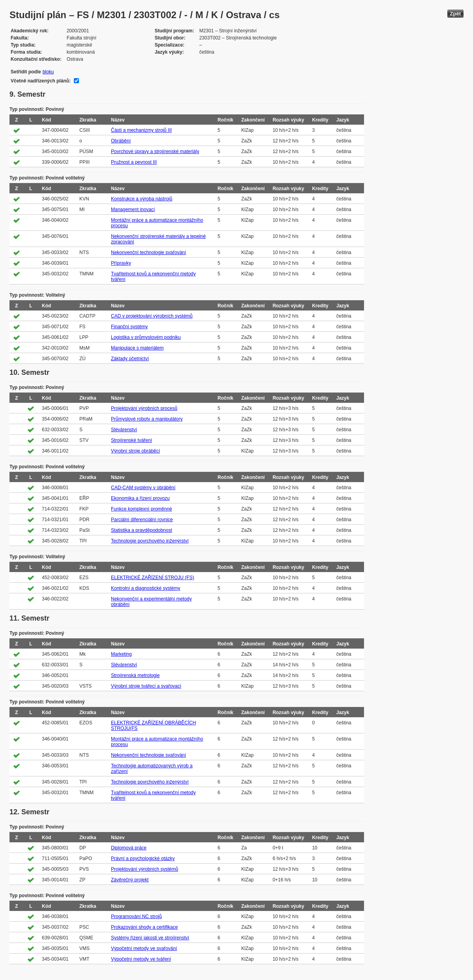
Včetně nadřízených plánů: (41, 81)
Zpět (455, 14)
